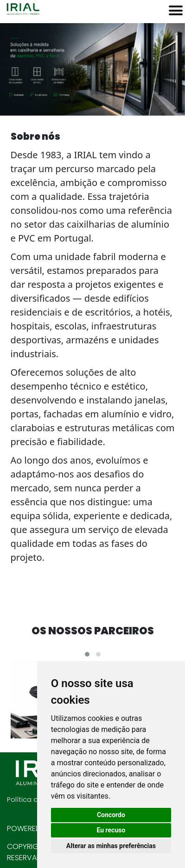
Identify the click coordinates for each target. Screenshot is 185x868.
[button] (87, 654)
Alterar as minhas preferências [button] (111, 846)
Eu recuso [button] (111, 830)
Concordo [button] (111, 815)
